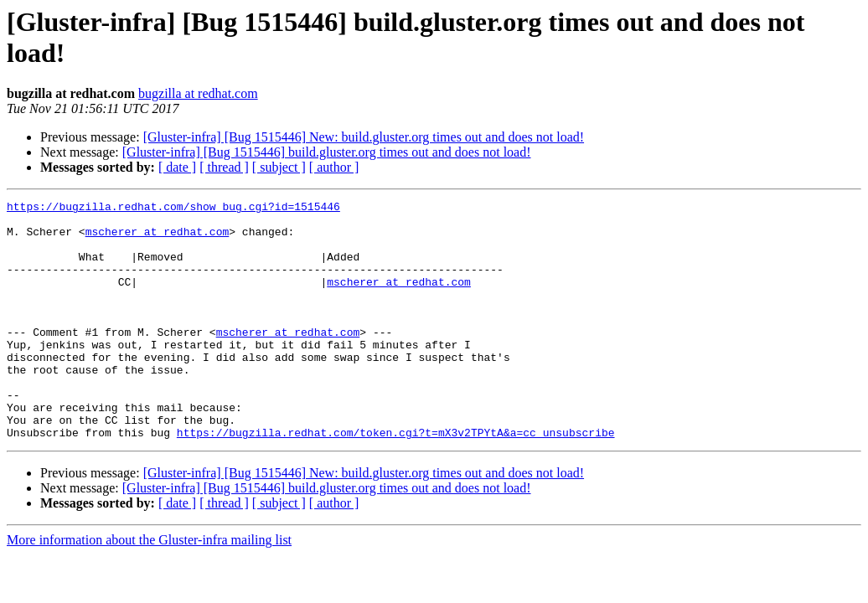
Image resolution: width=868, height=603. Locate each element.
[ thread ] (224, 167)
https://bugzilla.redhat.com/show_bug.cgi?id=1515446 (173, 209)
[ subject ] (279, 167)
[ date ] (177, 167)
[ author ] (334, 167)
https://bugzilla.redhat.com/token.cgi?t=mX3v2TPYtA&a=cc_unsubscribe (396, 480)
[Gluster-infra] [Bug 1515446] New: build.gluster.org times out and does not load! (364, 137)
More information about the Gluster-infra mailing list (149, 588)
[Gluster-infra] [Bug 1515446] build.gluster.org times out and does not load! (327, 152)
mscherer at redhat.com (158, 239)
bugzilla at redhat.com (198, 93)
